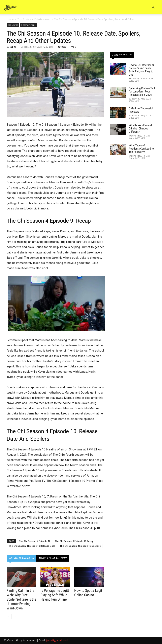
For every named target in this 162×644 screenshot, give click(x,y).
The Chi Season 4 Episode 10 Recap (74, 541)
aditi (13, 47)
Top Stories (24, 19)
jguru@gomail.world (58, 640)
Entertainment (42, 19)
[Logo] (10, 7)
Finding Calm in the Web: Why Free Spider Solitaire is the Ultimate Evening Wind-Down (21, 599)
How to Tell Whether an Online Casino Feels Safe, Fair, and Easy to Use (142, 70)
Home (10, 19)
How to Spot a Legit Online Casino (88, 593)
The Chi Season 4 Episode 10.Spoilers (80, 546)
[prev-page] (9, 617)
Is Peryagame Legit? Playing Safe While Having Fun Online (55, 595)
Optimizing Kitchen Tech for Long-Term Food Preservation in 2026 (142, 91)
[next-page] (16, 617)
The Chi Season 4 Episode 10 (35, 541)
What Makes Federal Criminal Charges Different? (140, 128)
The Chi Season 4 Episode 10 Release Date (32, 546)
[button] (153, 7)
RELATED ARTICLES (21, 558)
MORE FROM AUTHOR (52, 558)
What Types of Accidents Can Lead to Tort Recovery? (141, 149)
